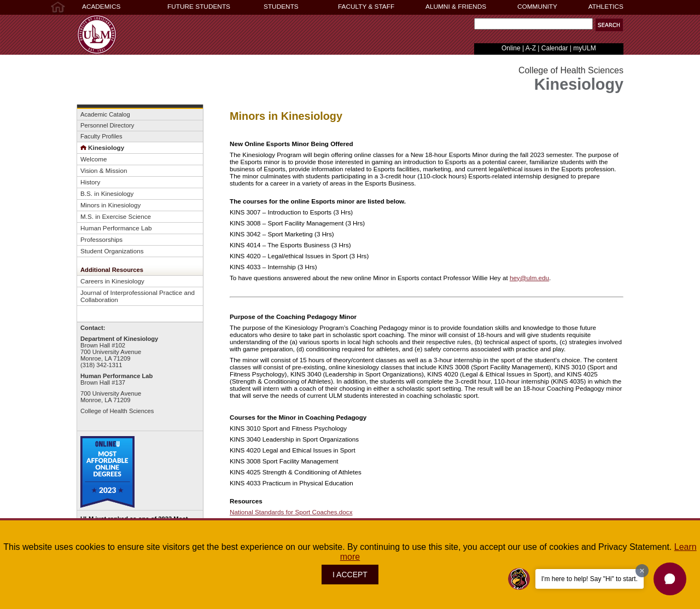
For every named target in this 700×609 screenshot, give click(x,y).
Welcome (94, 159)
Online (511, 48)
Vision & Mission (104, 170)
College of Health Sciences (117, 411)
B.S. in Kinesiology (107, 193)
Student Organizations (112, 251)
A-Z (531, 48)
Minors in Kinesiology (110, 205)
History (90, 182)
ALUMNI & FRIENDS (456, 7)
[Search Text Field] (533, 24)
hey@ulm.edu (529, 278)
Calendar (555, 48)
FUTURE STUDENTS (199, 7)
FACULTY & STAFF (366, 7)
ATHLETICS (606, 7)
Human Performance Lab (116, 228)
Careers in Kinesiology (112, 281)
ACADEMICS (101, 7)
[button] (609, 25)
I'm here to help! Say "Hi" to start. (590, 579)
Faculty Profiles (101, 136)
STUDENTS (281, 7)
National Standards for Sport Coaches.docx (291, 512)
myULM (584, 48)
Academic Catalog (105, 114)
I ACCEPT (350, 575)
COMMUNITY (537, 7)
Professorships (101, 239)
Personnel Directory (107, 125)
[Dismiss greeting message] (642, 571)
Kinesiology (102, 147)
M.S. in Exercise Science (116, 216)
